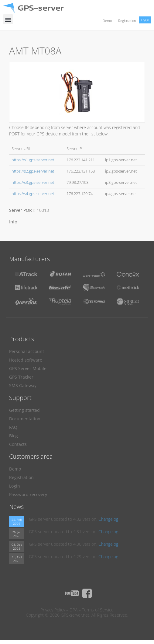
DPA (74, 610)
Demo (107, 21)
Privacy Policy (53, 610)
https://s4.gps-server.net (33, 194)
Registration (127, 21)
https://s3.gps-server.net (33, 182)
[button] (8, 19)
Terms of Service (98, 610)
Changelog (108, 519)
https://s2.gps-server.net (33, 171)
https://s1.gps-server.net (33, 160)
